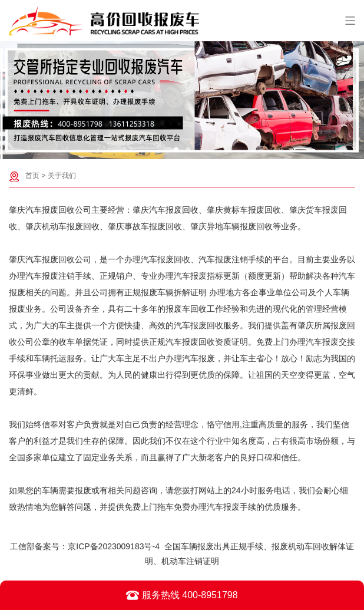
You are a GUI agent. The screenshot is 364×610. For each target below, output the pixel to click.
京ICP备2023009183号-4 (114, 546)
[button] (176, 150)
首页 (32, 176)
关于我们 (62, 176)
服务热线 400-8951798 (182, 595)
